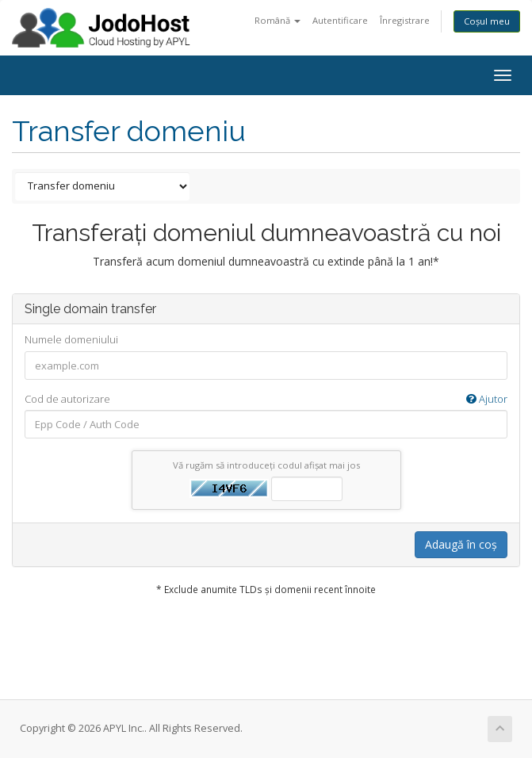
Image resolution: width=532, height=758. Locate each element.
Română (277, 20)
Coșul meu (487, 21)
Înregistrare (405, 20)
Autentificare (340, 20)
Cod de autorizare (266, 399)
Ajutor (487, 399)
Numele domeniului (71, 339)
